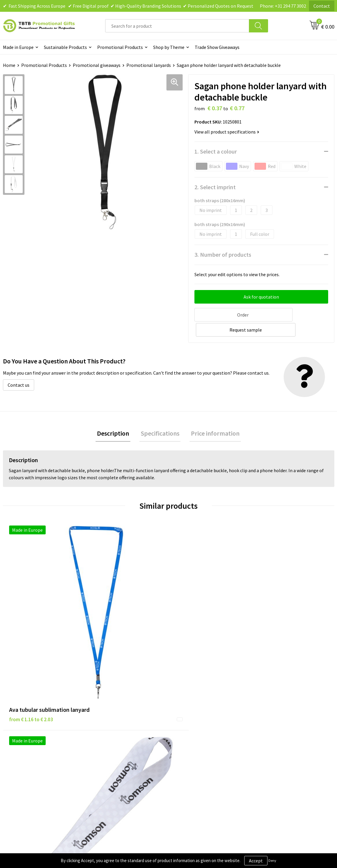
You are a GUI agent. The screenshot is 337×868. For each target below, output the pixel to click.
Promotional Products (120, 47)
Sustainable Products (65, 47)
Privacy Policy (190, 713)
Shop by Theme (169, 47)
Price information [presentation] (213, 418)
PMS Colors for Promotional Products (122, 744)
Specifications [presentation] (160, 418)
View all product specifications (227, 132)
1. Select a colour (216, 151)
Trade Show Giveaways (217, 47)
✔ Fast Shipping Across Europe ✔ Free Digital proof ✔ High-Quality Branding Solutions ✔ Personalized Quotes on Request (128, 6)
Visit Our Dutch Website (281, 731)
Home (9, 65)
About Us (267, 704)
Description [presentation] (116, 418)
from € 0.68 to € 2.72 (197, 619)
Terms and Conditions (198, 731)
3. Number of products (223, 255)
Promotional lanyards (149, 65)
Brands (183, 704)
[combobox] (177, 26)
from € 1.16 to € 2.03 (31, 610)
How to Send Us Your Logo (120, 758)
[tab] (116, 418)
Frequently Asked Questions (122, 704)
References (269, 722)
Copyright (186, 740)
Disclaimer (187, 722)
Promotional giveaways (97, 65)
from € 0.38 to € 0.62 (114, 601)
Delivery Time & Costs (116, 713)
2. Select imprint (215, 187)
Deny (272, 860)
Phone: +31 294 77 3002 (283, 6)
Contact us (19, 368)
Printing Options (111, 731)
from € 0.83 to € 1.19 (279, 610)
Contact (322, 6)
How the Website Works (118, 722)
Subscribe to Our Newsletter (204, 749)
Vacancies (267, 713)
